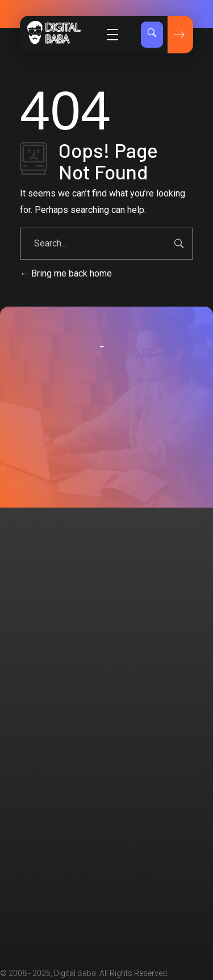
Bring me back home (66, 273)
